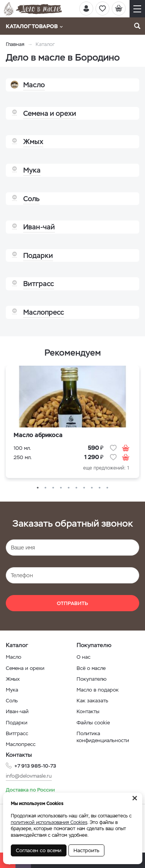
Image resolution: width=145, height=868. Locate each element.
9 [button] (100, 488)
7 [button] (84, 488)
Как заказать (92, 701)
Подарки (17, 723)
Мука (12, 690)
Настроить (86, 850)
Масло (14, 657)
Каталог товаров (34, 26)
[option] (72, 424)
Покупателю (92, 679)
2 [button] (46, 488)
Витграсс (17, 733)
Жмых (13, 679)
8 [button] (92, 488)
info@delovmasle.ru (29, 776)
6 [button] (77, 488)
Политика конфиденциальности (103, 737)
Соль (12, 701)
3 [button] (53, 488)
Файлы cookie (93, 723)
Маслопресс (21, 744)
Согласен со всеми (39, 850)
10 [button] (107, 488)
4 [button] (61, 488)
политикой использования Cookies (49, 822)
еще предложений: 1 (106, 468)
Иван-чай (17, 711)
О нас (84, 657)
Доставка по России (30, 790)
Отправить (72, 603)
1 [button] (38, 488)
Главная (15, 44)
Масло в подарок (98, 690)
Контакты (88, 711)
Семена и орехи (25, 668)
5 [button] (69, 488)
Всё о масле (91, 668)
